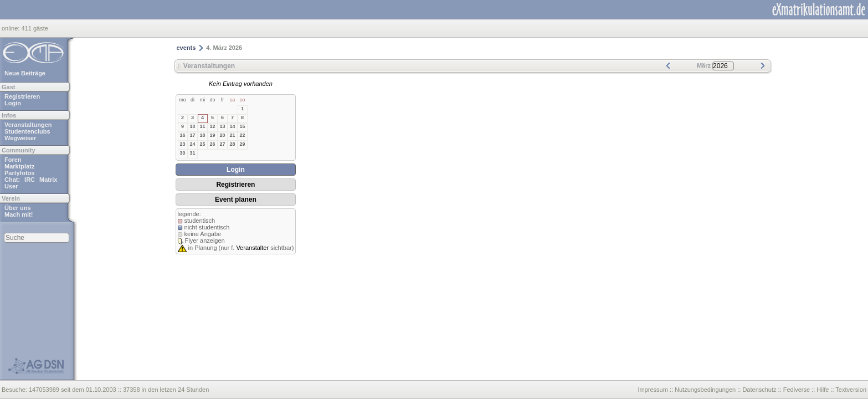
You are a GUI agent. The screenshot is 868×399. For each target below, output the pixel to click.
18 (202, 135)
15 (242, 126)
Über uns (18, 208)
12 (212, 126)
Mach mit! (19, 214)
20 (222, 135)
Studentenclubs (27, 131)
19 (212, 135)
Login (13, 103)
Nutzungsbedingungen (705, 390)
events (186, 48)
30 (182, 153)
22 (242, 135)
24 (192, 144)
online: (11, 28)
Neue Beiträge (25, 73)
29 (242, 144)
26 (212, 144)
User (11, 186)
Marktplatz (19, 166)
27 (222, 144)
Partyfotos (19, 173)
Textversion (851, 390)
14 (232, 126)
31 (192, 153)
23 (182, 144)
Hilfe (823, 390)
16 (182, 135)
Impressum (653, 390)
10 (192, 126)
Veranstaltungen (28, 125)
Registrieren (22, 96)
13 (222, 126)
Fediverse (797, 390)
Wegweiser (20, 138)
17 (192, 135)
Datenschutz (759, 390)
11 (202, 126)
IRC (30, 180)
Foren (13, 160)
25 (202, 144)
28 (232, 144)
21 (232, 135)
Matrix (48, 180)
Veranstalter (252, 248)
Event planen (236, 199)
